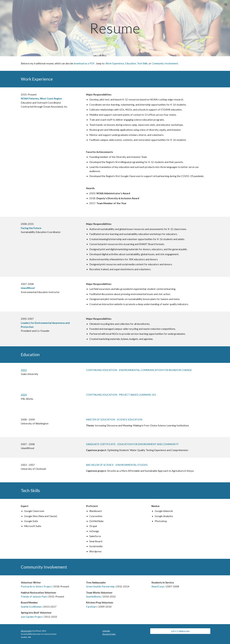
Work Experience (115, 63)
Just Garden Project (32, 617)
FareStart (91, 607)
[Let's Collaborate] (180, 631)
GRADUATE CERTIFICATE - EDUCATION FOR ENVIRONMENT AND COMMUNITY (132, 444)
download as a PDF (84, 63)
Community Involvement (165, 63)
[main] (115, 28)
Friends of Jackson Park (34, 597)
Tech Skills (142, 63)
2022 (24, 370)
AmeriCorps (158, 586)
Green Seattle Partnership (100, 586)
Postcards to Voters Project (36, 586)
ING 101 (152, 395)
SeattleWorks (94, 597)
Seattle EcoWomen (31, 607)
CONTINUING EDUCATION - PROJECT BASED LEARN (116, 395)
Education (131, 63)
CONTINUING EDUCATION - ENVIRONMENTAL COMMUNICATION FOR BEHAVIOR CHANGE (139, 370)
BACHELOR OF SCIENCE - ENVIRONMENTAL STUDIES (117, 465)
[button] (226, 5)
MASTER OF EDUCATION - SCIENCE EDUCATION (114, 420)
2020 (24, 395)
